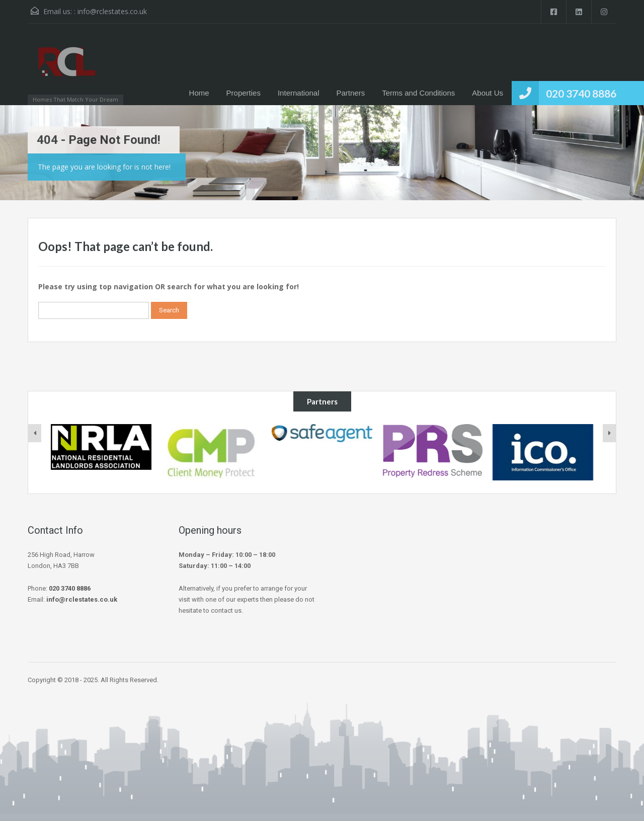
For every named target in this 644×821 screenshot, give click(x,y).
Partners (351, 93)
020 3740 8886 (581, 93)
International (299, 93)
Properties (244, 93)
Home (199, 93)
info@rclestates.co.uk (112, 11)
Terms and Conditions (418, 93)
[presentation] (35, 433)
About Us (488, 93)
